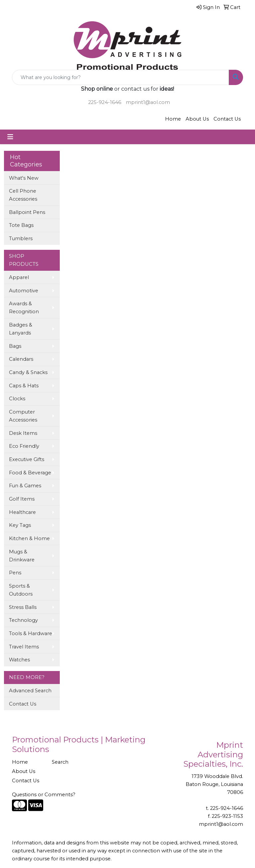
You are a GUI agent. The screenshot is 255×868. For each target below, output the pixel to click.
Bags (15, 346)
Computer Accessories (23, 416)
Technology (23, 620)
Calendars (21, 359)
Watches (19, 660)
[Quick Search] (121, 77)
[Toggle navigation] (10, 137)
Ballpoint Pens (27, 212)
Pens (15, 573)
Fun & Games (25, 486)
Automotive (24, 291)
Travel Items (24, 647)
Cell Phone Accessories (23, 195)
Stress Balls (23, 607)
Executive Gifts (27, 459)
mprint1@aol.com (148, 102)
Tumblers (21, 239)
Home (173, 119)
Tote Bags (21, 225)
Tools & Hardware (31, 633)
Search (60, 762)
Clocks (17, 399)
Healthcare (22, 512)
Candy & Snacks (28, 372)
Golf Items (22, 499)
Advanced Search (30, 691)
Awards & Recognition (24, 308)
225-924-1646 (105, 102)
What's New (24, 178)
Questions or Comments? (44, 795)
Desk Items (23, 433)
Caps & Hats (24, 386)
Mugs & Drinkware (22, 556)
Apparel (19, 277)
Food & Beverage (30, 473)
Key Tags (20, 525)
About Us (197, 119)
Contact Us (227, 119)
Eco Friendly (24, 446)
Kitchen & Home (29, 538)
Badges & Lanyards (21, 329)
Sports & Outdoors (21, 590)
